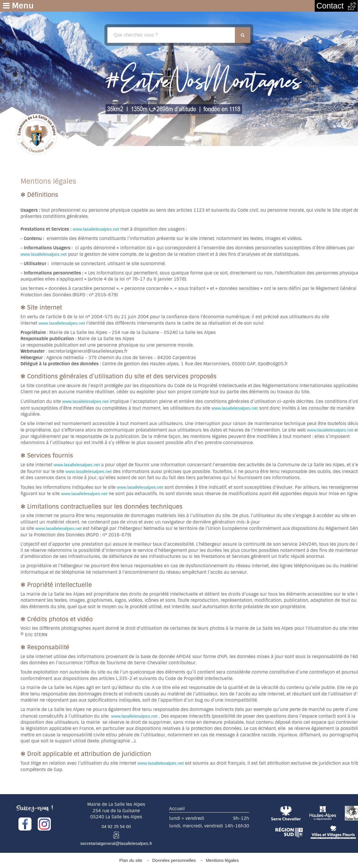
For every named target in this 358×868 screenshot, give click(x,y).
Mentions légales (222, 860)
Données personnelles (174, 860)
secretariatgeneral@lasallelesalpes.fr (116, 843)
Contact (336, 6)
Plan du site (131, 860)
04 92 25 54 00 (116, 826)
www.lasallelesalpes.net (96, 229)
